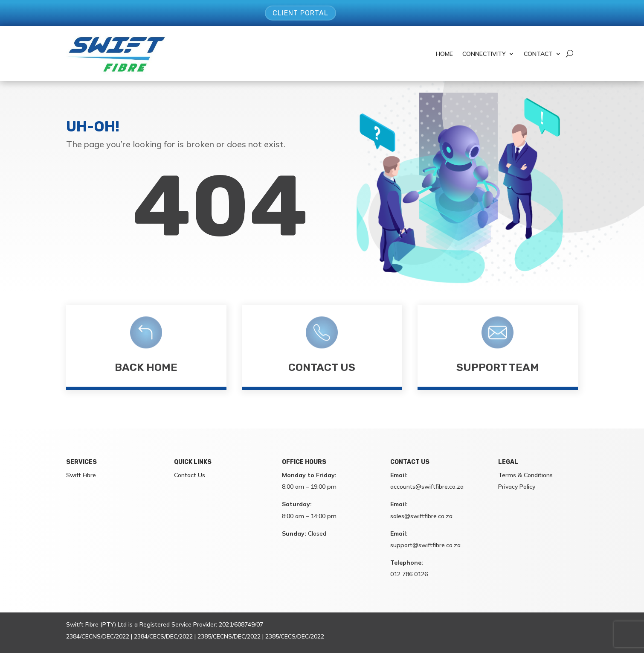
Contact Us (322, 367)
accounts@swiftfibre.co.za (427, 487)
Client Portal (300, 13)
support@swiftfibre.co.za (425, 545)
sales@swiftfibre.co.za (421, 516)
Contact (538, 54)
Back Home (146, 367)
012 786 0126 (409, 574)
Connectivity (484, 54)
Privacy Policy (517, 487)
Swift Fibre (81, 475)
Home (444, 54)
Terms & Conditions (525, 475)
